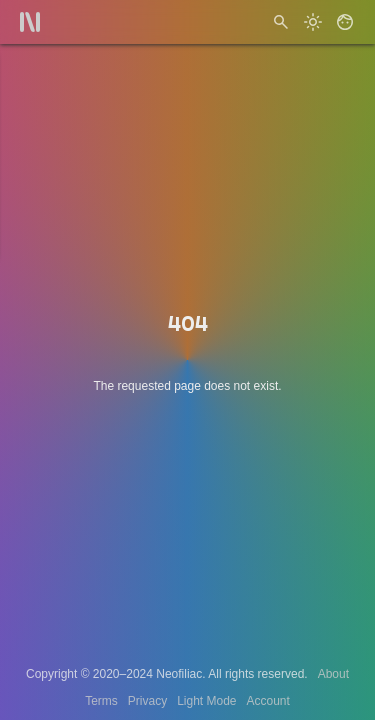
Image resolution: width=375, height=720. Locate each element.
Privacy (147, 701)
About (333, 674)
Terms (101, 701)
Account (268, 701)
